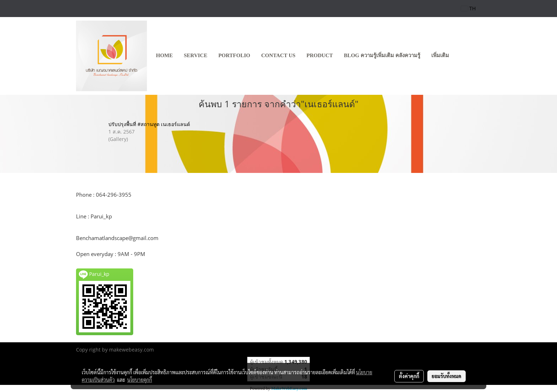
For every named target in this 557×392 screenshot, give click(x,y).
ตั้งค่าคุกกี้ (409, 376)
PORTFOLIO (234, 55)
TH (468, 8)
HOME (164, 55)
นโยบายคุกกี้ (140, 380)
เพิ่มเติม (440, 55)
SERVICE (196, 55)
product (320, 55)
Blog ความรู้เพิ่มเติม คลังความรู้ (382, 55)
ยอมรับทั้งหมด (447, 376)
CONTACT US (278, 55)
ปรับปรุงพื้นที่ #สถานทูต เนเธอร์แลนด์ (149, 124)
